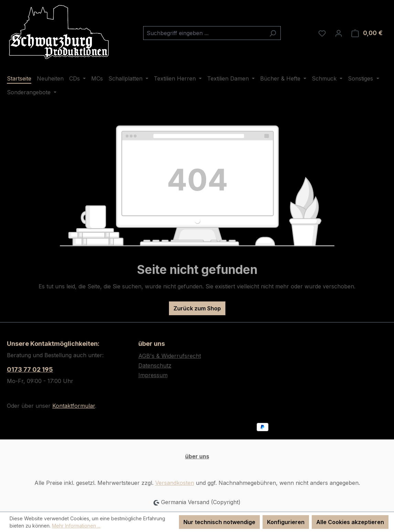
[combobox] (204, 33)
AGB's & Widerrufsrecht (170, 356)
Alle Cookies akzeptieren (350, 522)
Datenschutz (155, 365)
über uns (197, 456)
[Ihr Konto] (339, 33)
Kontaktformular (74, 406)
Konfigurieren (286, 522)
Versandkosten (175, 483)
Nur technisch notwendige (219, 522)
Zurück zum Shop (197, 308)
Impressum (153, 375)
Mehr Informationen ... (76, 526)
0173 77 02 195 (30, 369)
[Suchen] (273, 33)
